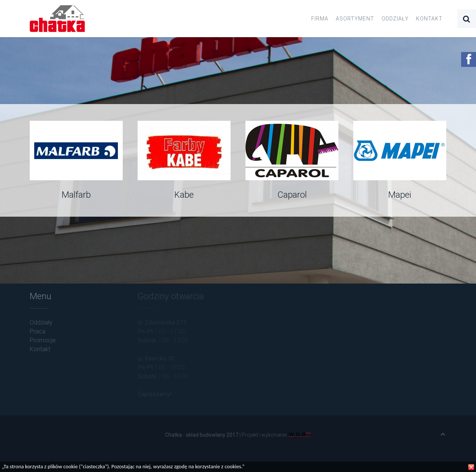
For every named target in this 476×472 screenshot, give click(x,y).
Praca (38, 331)
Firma (320, 19)
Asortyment (355, 19)
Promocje (43, 340)
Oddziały (395, 19)
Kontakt (429, 19)
